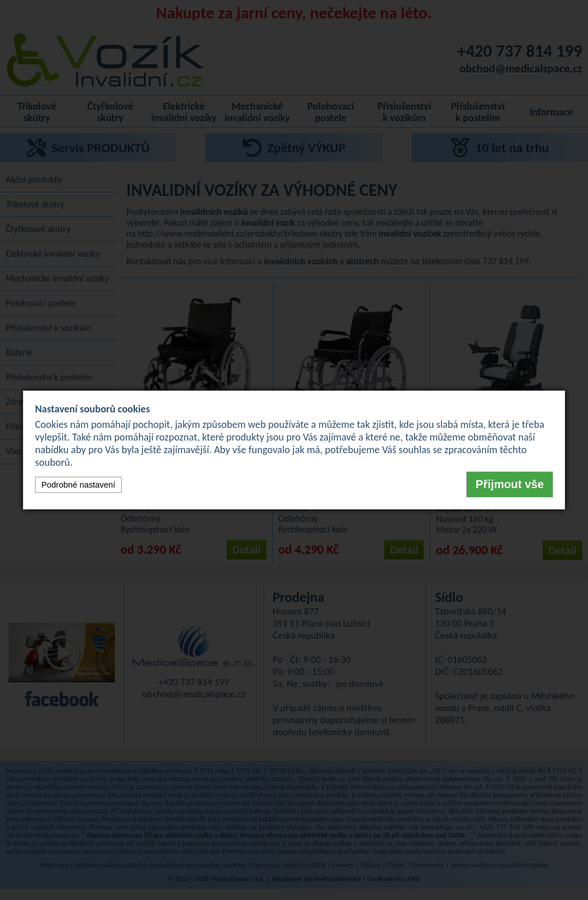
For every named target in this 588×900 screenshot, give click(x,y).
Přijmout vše (510, 484)
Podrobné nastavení (78, 485)
